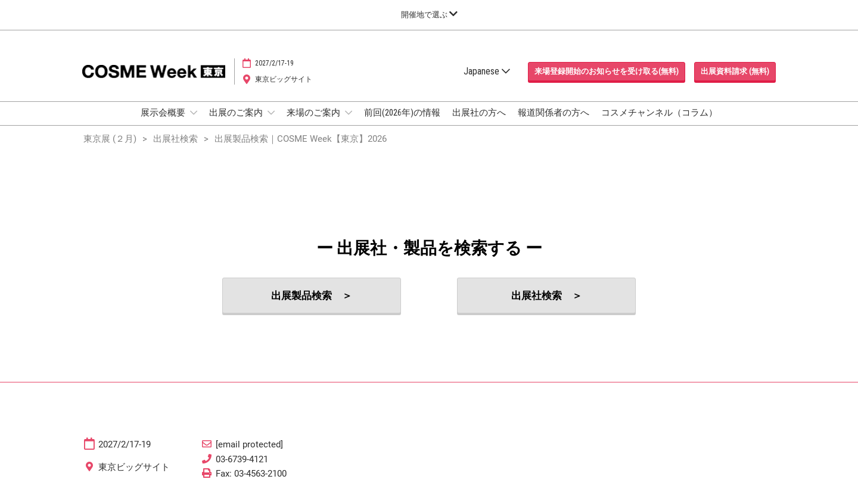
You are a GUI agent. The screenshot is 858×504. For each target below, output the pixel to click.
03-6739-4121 (242, 459)
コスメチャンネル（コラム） (659, 113)
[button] (607, 71)
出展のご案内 (237, 113)
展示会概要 (164, 113)
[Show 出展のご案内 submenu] (271, 113)
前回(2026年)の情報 (402, 113)
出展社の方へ (479, 113)
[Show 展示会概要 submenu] (194, 113)
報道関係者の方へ (554, 113)
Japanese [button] (487, 71)
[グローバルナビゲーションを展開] (429, 15)
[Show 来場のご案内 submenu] (349, 113)
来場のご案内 (314, 113)
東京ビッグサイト (284, 79)
